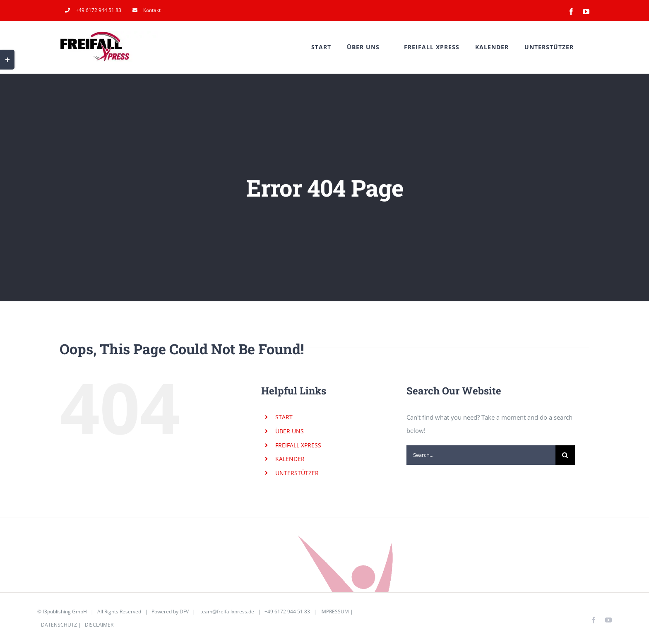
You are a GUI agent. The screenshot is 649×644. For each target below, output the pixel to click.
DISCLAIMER (99, 625)
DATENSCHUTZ (59, 625)
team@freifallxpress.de (227, 612)
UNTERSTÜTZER (297, 473)
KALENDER (290, 459)
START (284, 417)
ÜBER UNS (290, 431)
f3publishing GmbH (65, 612)
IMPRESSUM (335, 612)
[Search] (565, 455)
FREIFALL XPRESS (298, 445)
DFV (184, 612)
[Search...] (481, 455)
